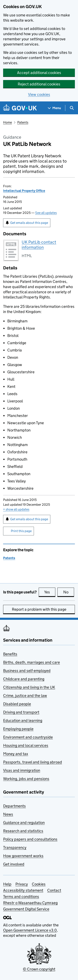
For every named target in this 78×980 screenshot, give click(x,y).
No (69, 592)
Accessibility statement (23, 890)
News (8, 814)
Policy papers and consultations (30, 839)
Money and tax (16, 754)
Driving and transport (21, 712)
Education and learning (23, 721)
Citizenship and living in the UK (29, 687)
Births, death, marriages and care (32, 662)
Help (7, 884)
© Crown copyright (39, 969)
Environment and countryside (28, 737)
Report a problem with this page (39, 609)
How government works (23, 856)
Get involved (14, 864)
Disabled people (17, 704)
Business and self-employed (27, 671)
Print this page (21, 531)
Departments (14, 806)
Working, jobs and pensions (26, 779)
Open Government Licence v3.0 (30, 930)
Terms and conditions (21, 897)
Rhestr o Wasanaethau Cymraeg (30, 903)
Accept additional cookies (39, 73)
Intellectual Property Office (24, 191)
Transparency (15, 847)
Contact (54, 890)
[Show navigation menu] (54, 108)
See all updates (46, 213)
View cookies (39, 94)
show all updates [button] (16, 509)
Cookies (39, 884)
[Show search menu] (72, 108)
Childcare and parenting (24, 679)
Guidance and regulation (24, 823)
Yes (50, 592)
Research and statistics (23, 831)
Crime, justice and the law (25, 696)
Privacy (22, 884)
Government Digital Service (26, 909)
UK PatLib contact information (39, 245)
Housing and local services (26, 745)
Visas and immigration (22, 770)
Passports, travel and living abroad (33, 762)
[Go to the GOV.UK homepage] (20, 108)
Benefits (10, 654)
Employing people (18, 729)
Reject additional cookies (39, 84)
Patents (23, 122)
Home (7, 122)
